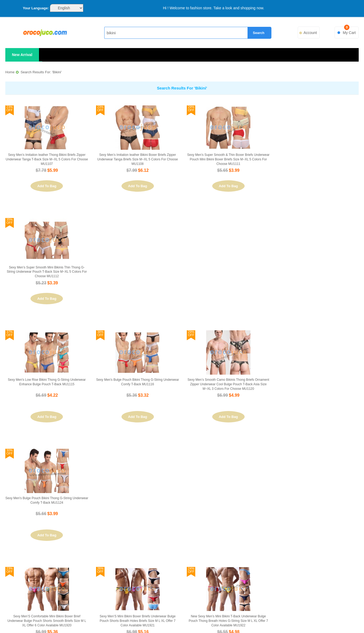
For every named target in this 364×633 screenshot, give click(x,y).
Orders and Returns (274, 542)
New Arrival (22, 55)
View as (63, 457)
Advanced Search (182, 552)
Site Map (181, 533)
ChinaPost (279, 619)
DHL (167, 619)
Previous (275, 456)
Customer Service (90, 552)
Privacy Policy (91, 561)
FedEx (195, 619)
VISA (56, 619)
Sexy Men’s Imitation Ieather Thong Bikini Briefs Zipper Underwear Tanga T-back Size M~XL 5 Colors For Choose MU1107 (46, 159)
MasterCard (84, 619)
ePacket (251, 619)
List (85, 457)
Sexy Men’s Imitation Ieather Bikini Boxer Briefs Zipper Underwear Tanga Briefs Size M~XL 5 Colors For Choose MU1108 (137, 159)
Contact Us (90, 542)
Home (10, 72)
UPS (223, 619)
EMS (140, 619)
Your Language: (36, 8)
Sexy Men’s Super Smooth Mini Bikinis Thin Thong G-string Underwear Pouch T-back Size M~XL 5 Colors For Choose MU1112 (318, 159)
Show (245, 457)
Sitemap (307, 619)
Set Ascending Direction (50, 457)
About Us (90, 533)
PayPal (112, 619)
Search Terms (181, 542)
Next (352, 456)
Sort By (15, 457)
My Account (273, 533)
